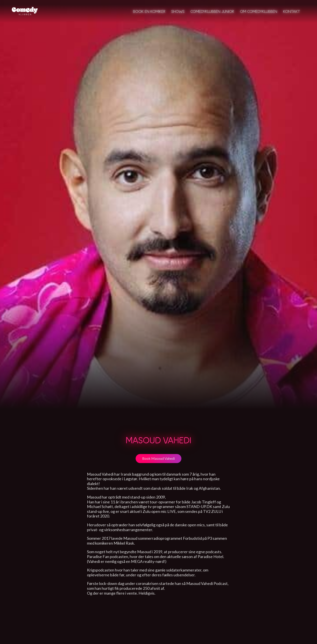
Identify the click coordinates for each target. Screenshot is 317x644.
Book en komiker (149, 11)
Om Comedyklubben (259, 11)
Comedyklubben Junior (212, 11)
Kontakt (292, 11)
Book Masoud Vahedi (158, 458)
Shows (178, 11)
